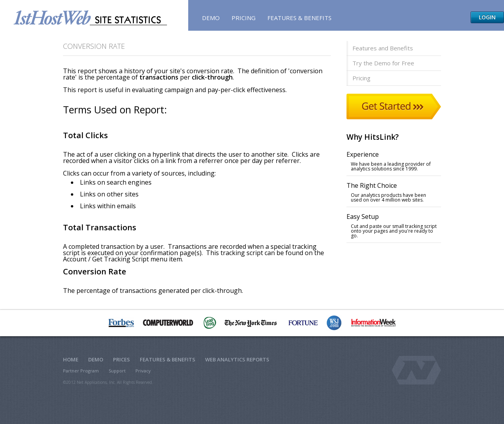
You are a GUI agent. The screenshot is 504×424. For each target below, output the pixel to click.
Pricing (244, 18)
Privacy (143, 371)
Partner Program (81, 371)
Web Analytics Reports (237, 359)
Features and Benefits (383, 48)
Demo (211, 18)
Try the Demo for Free (383, 63)
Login (487, 17)
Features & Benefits (299, 18)
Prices (121, 359)
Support (117, 371)
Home (71, 359)
